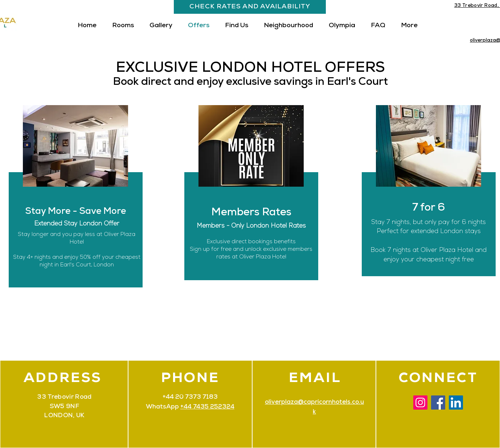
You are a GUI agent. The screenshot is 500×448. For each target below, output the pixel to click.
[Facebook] (438, 403)
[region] (428, 200)
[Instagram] (420, 403)
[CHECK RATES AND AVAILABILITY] (250, 7)
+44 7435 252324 (207, 407)
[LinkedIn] (456, 403)
